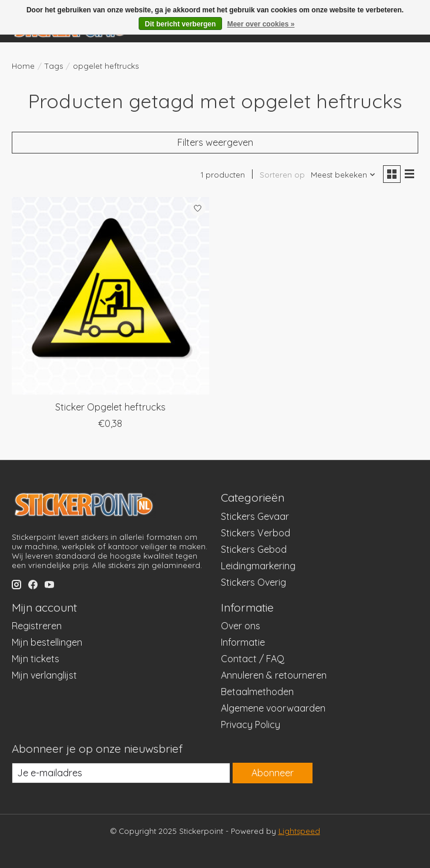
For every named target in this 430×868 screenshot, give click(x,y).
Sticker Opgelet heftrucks (110, 407)
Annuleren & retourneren (274, 675)
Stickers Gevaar (255, 516)
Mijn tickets (36, 659)
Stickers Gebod (254, 549)
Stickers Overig (253, 582)
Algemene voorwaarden (273, 708)
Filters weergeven (215, 142)
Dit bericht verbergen (181, 24)
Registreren (37, 626)
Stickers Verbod (256, 533)
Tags (54, 66)
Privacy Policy (251, 725)
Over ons (241, 626)
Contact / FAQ (253, 659)
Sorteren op (282, 175)
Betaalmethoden (257, 692)
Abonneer (273, 773)
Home (23, 66)
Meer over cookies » (261, 24)
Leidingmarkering (258, 566)
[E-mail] (121, 773)
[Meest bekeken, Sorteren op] (343, 175)
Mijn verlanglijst (44, 675)
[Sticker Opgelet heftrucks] (110, 296)
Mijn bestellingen (47, 642)
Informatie (243, 642)
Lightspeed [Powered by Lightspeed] (299, 831)
